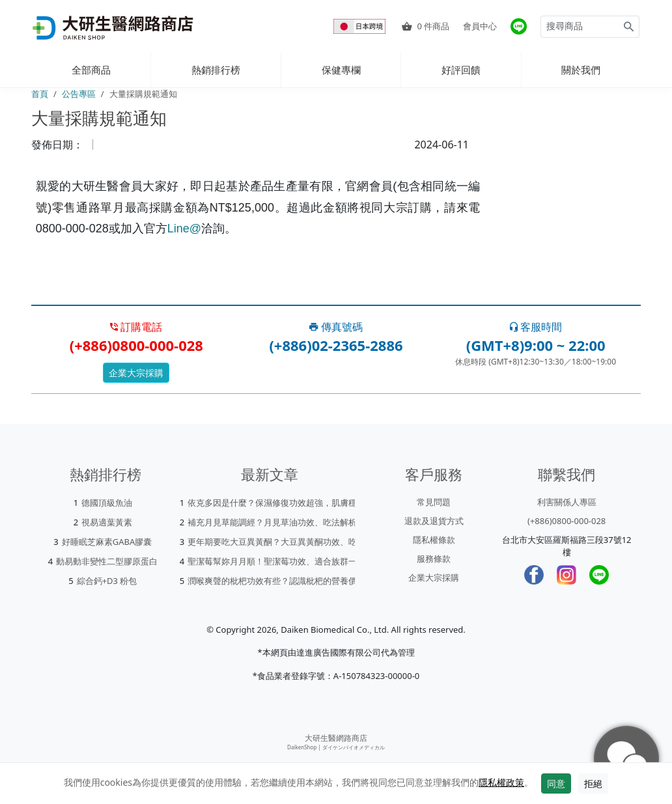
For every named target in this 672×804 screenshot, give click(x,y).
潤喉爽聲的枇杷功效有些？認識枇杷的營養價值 (276, 581)
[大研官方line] (519, 26)
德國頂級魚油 (107, 503)
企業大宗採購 (136, 373)
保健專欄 (341, 70)
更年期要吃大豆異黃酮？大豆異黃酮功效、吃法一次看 (289, 542)
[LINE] (599, 575)
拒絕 (593, 783)
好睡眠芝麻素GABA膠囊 (107, 542)
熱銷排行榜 (216, 70)
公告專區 (79, 94)
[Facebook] (534, 575)
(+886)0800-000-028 (567, 521)
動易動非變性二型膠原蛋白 (107, 561)
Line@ (184, 229)
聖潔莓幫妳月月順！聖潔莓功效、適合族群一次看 (281, 561)
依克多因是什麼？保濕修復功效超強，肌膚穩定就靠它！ (293, 503)
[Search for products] (580, 27)
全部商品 (91, 70)
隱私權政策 (501, 782)
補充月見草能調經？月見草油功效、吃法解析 (272, 522)
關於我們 (581, 70)
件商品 (426, 26)
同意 (556, 783)
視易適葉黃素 (107, 522)
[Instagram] (567, 575)
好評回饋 (461, 70)
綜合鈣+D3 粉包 (107, 581)
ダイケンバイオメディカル (354, 747)
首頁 (40, 94)
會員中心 (480, 26)
